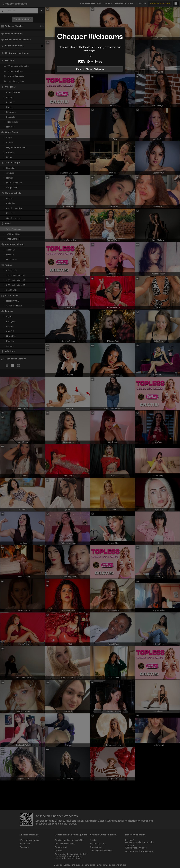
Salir (90, 56)
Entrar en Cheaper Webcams (90, 69)
